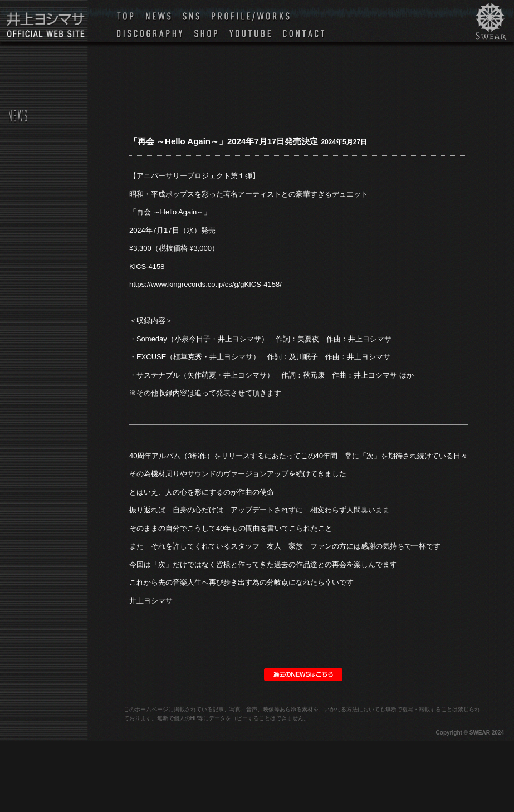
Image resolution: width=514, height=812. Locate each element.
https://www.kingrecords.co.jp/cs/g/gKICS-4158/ (205, 284)
